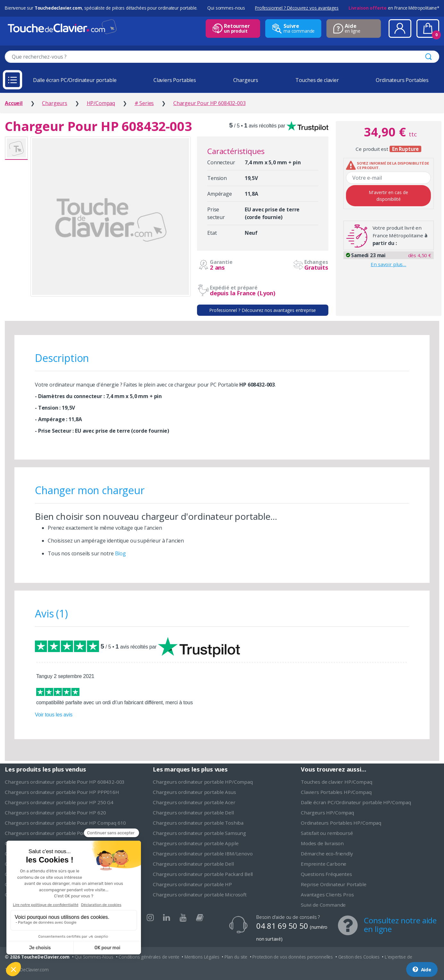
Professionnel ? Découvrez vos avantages (297, 8)
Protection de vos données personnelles (293, 957)
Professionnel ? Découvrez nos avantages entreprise (263, 310)
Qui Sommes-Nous (94, 957)
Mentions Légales (202, 957)
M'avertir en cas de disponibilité (388, 196)
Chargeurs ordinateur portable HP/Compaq (203, 782)
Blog (120, 553)
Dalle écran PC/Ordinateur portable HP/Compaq (356, 802)
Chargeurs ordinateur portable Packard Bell (203, 874)
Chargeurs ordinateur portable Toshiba (198, 823)
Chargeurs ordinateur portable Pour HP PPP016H (62, 792)
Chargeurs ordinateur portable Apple (196, 843)
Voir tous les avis (54, 715)
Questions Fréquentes (326, 874)
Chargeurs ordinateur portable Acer (194, 802)
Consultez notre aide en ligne (400, 925)
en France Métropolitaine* (394, 8)
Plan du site (236, 957)
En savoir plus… (388, 264)
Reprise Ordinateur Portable (334, 884)
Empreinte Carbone (324, 864)
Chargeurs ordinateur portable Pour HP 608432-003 (65, 782)
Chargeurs (246, 80)
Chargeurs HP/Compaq (327, 813)
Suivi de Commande (323, 905)
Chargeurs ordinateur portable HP (192, 884)
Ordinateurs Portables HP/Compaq (341, 823)
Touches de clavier (317, 80)
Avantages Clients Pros (327, 894)
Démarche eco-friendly (327, 853)
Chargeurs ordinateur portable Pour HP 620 (55, 813)
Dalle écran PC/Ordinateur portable (75, 80)
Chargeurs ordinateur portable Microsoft (200, 894)
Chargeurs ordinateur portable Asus (194, 792)
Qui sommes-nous (226, 8)
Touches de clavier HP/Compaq (337, 782)
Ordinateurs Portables (402, 80)
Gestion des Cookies (359, 957)
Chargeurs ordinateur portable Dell (193, 813)
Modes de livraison (322, 843)
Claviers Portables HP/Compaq (336, 792)
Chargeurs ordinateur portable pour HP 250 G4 (59, 802)
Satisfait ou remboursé (327, 833)
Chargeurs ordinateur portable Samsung (199, 833)
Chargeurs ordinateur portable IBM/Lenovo (203, 853)
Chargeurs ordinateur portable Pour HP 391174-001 (65, 833)
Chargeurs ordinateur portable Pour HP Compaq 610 (65, 823)
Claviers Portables (175, 80)
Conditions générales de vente (149, 957)
